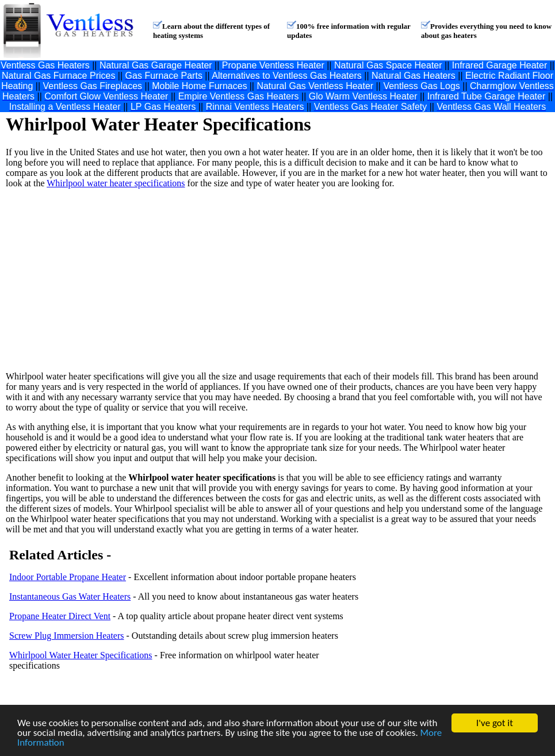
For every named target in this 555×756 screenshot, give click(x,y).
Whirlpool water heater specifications (116, 183)
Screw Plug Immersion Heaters (67, 636)
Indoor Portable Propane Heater (68, 577)
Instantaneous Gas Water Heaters (70, 596)
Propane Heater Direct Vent (60, 616)
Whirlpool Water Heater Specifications (81, 655)
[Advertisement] (180, 280)
